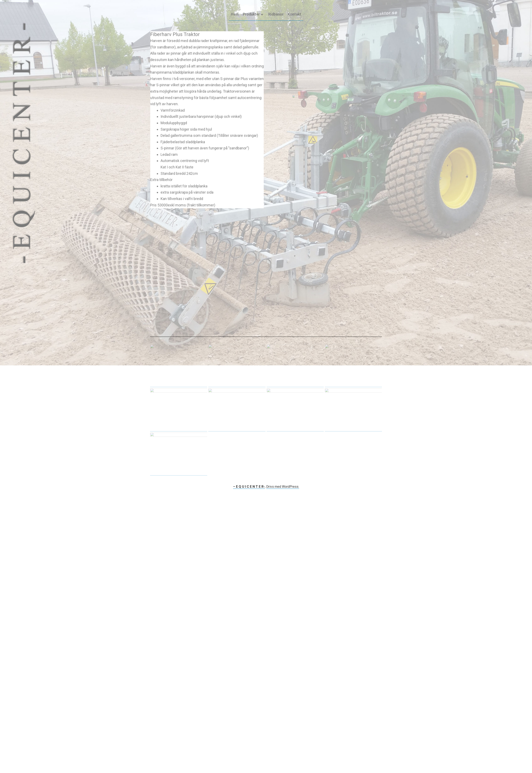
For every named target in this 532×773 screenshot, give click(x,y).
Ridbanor (276, 14)
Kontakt (294, 14)
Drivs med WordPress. (283, 487)
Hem (235, 14)
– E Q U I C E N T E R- (249, 487)
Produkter (253, 14)
